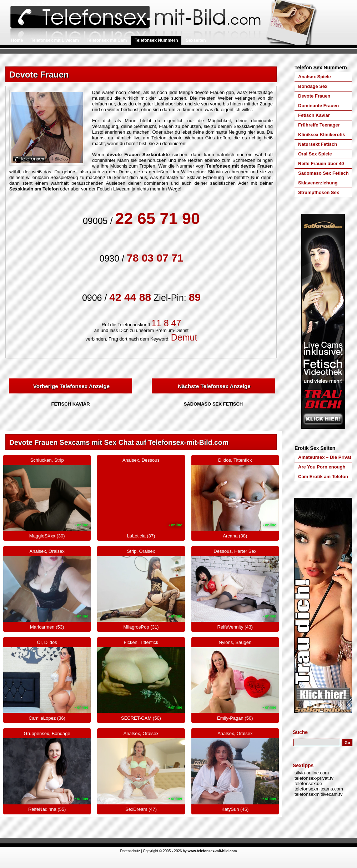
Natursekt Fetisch (318, 144)
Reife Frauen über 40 (321, 163)
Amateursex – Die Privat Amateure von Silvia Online (325, 458)
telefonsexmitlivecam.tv (318, 794)
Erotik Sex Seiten (315, 448)
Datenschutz (130, 851)
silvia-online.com (312, 773)
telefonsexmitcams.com (319, 789)
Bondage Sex (313, 86)
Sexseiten (196, 40)
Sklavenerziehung (318, 183)
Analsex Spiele (315, 77)
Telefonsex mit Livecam (55, 40)
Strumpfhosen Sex (319, 192)
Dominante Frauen (318, 106)
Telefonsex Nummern (156, 40)
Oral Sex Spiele (315, 154)
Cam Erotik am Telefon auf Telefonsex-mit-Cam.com (323, 478)
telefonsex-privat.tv (314, 778)
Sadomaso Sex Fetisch (323, 173)
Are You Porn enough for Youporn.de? (322, 468)
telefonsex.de (308, 783)
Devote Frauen (314, 96)
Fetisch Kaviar (314, 115)
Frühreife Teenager (319, 125)
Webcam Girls (200, 138)
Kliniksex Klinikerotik (322, 135)
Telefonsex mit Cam (107, 40)
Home (17, 40)
